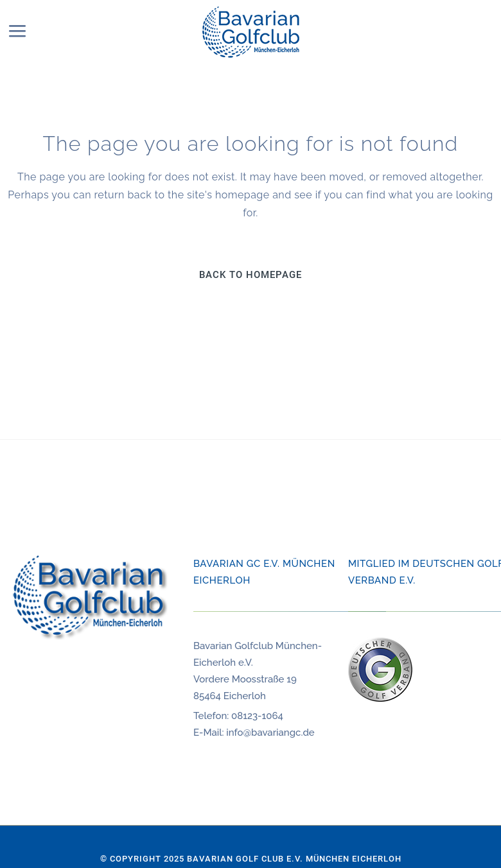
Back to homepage (251, 275)
